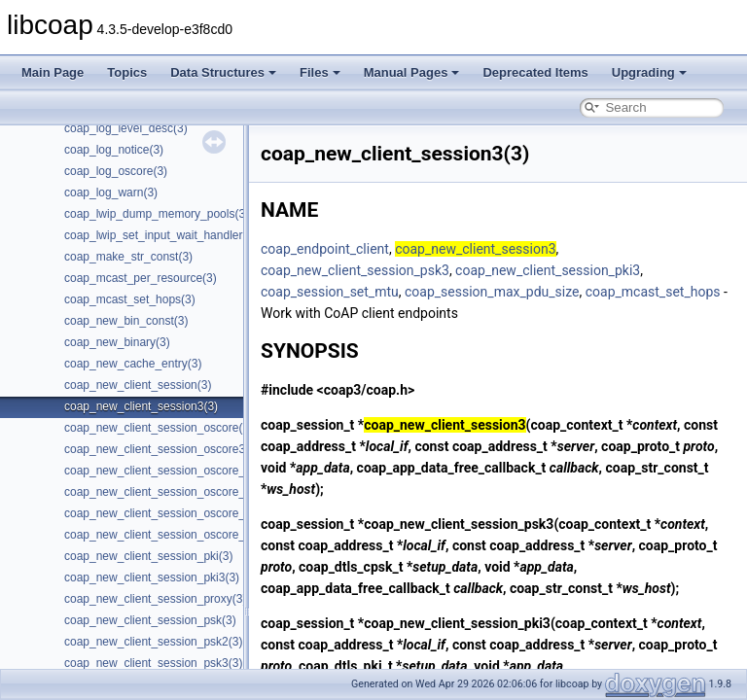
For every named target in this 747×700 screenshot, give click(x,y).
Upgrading (649, 72)
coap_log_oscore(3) (116, 171)
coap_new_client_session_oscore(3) (159, 428)
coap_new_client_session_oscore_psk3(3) (174, 535)
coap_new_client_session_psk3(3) (153, 663)
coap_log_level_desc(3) (126, 128)
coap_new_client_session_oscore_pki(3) (169, 471)
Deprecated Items (535, 72)
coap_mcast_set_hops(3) (130, 299)
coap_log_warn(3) (111, 192)
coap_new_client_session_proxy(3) (155, 599)
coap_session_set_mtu (330, 292)
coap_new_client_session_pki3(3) (152, 577)
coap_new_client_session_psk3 (355, 270)
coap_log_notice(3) (114, 150)
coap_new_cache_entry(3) (133, 364)
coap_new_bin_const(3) (126, 321)
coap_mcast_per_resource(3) (141, 278)
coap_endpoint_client (325, 249)
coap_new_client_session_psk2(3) (153, 642)
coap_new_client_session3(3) (141, 406)
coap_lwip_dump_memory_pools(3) (157, 214)
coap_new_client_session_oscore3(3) (162, 449)
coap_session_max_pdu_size (492, 292)
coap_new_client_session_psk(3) (150, 620)
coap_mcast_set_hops (653, 292)
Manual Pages (412, 72)
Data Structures (223, 72)
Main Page (53, 72)
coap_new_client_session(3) (138, 385)
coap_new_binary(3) (117, 342)
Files (320, 72)
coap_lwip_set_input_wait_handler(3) (160, 235)
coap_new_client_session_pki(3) (148, 556)
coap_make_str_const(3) (128, 257)
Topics (127, 72)
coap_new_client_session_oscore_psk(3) (171, 513)
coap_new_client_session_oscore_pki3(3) (173, 492)
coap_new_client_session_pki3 (548, 270)
